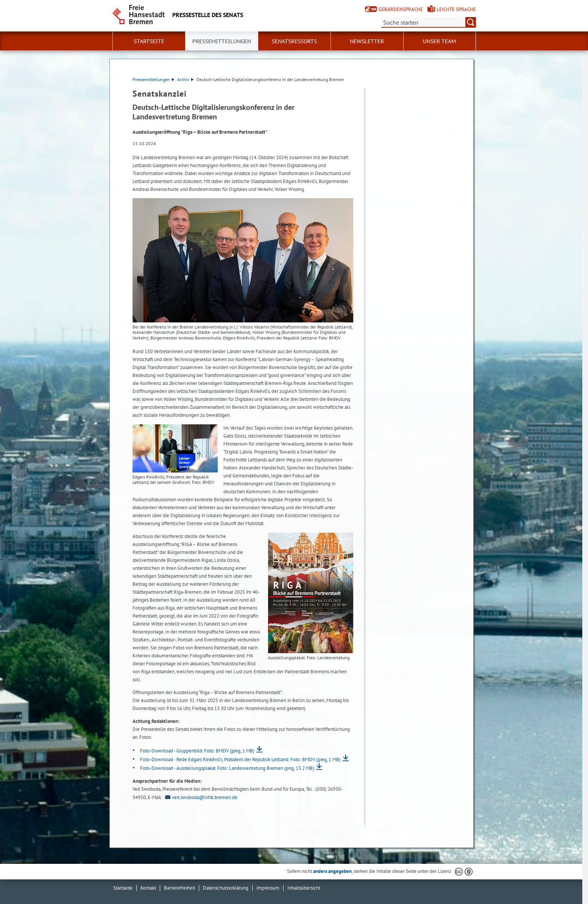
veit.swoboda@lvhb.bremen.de (200, 797)
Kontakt (148, 888)
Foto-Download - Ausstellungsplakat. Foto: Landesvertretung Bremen (227, 768)
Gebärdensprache (401, 9)
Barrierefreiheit (179, 888)
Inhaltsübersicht (304, 888)
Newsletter (367, 41)
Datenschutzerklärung (226, 888)
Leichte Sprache (456, 9)
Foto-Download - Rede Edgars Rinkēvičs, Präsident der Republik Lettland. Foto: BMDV (240, 759)
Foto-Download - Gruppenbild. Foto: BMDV (197, 751)
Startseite (149, 41)
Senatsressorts (294, 41)
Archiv (185, 79)
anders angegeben (332, 871)
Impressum (268, 888)
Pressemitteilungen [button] (222, 41)
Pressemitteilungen (153, 79)
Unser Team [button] (439, 41)
